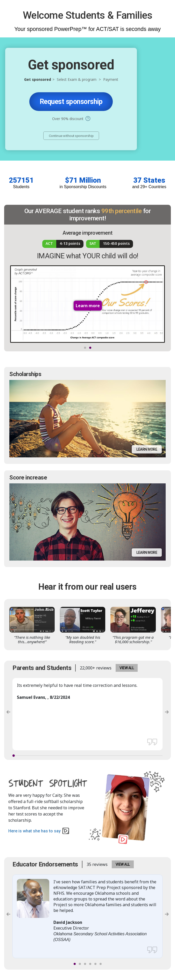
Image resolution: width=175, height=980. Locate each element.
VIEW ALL (127, 668)
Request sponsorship (71, 102)
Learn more (147, 449)
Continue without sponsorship (71, 136)
